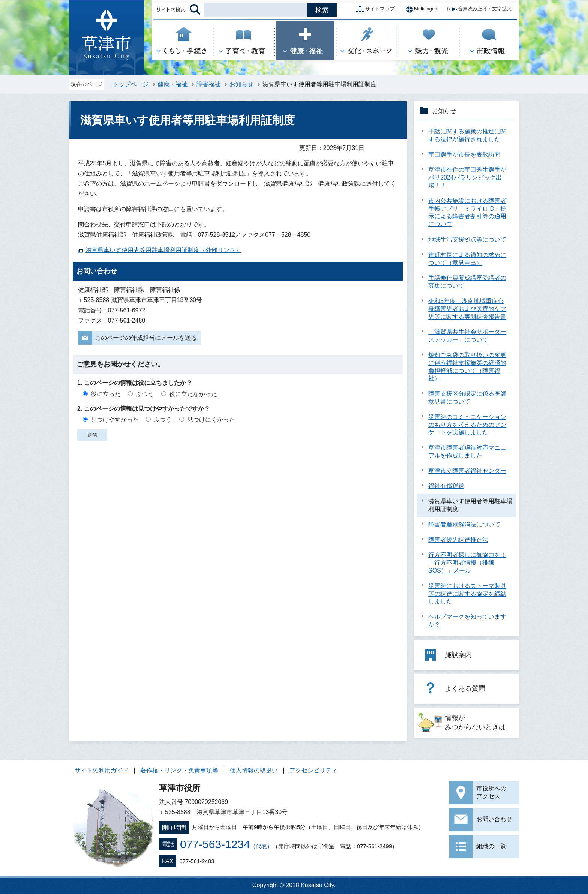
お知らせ (241, 84)
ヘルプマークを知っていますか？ (467, 621)
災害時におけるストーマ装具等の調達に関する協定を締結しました (467, 594)
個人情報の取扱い (254, 770)
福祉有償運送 (446, 486)
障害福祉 (208, 84)
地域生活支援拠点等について (467, 239)
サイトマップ (374, 9)
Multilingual (420, 9)
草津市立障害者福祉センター (467, 471)
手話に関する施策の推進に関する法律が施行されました (467, 135)
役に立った (106, 394)
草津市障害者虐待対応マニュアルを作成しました (467, 451)
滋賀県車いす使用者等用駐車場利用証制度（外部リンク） (163, 250)
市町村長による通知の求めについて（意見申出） (467, 259)
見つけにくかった (211, 419)
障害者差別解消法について (464, 524)
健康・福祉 (172, 84)
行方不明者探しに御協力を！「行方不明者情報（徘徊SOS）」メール (467, 563)
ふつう (145, 394)
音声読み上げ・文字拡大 (479, 9)
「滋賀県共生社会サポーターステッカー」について (467, 336)
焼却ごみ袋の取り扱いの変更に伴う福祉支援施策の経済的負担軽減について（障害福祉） (467, 367)
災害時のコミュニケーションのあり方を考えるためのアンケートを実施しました (467, 425)
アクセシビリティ (313, 770)
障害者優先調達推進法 (458, 540)
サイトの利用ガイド (102, 770)
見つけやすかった (115, 419)
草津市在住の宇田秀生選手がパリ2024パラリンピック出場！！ (467, 178)
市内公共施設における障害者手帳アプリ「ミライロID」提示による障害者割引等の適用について (467, 212)
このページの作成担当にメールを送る (146, 338)
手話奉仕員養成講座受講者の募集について (467, 282)
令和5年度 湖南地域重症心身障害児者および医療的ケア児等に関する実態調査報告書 (467, 309)
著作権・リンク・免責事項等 (179, 770)
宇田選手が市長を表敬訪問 (464, 155)
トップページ (130, 84)
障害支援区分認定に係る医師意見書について (467, 397)
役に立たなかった (193, 394)
